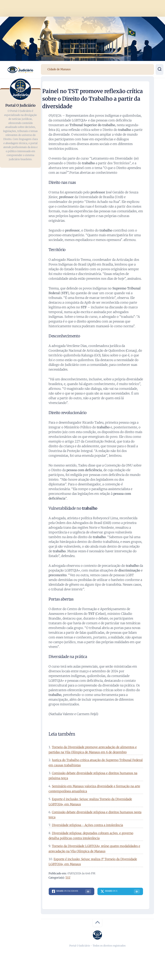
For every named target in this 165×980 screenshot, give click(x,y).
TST (68, 878)
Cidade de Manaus (59, 69)
